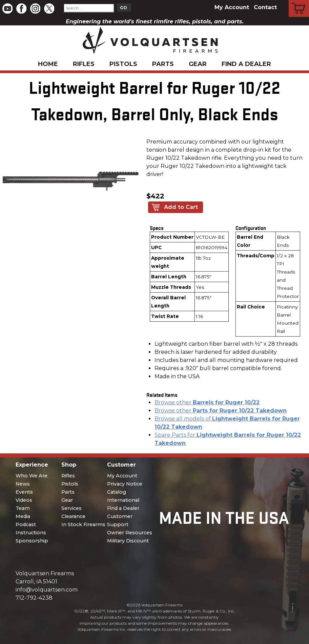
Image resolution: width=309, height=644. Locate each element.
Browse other (207, 402)
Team (23, 508)
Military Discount (128, 541)
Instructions (31, 533)
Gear (198, 64)
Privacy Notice (125, 484)
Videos (24, 500)
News (23, 484)
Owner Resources (130, 533)
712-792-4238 (34, 598)
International (123, 500)
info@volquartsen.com (47, 590)
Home (48, 64)
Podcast (26, 524)
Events (24, 492)
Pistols (123, 64)
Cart (299, 1)
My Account (232, 7)
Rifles (84, 64)
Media (23, 516)
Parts (163, 64)
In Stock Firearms (83, 524)
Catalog (117, 492)
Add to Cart (181, 207)
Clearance (73, 516)
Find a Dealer (246, 64)
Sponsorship (32, 541)
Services (71, 508)
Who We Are (32, 476)
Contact (265, 7)
